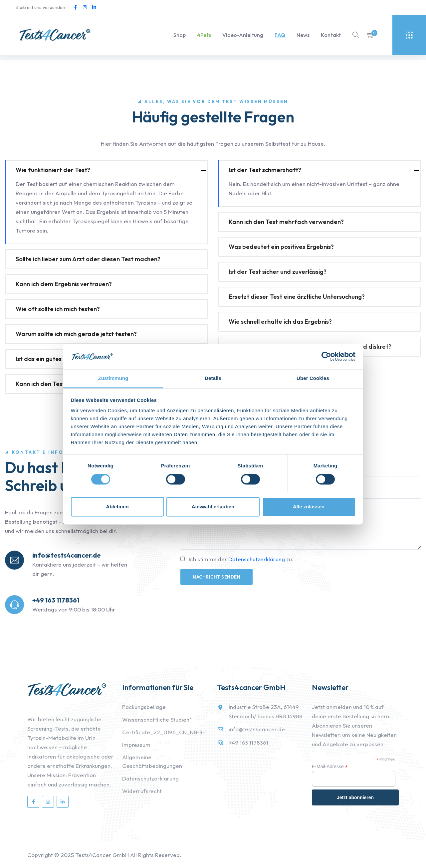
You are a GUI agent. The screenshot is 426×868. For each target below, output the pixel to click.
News (303, 35)
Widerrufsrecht (142, 791)
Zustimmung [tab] (113, 378)
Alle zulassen (309, 507)
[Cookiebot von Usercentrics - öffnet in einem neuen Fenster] (326, 356)
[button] (371, 35)
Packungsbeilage (144, 707)
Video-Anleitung (243, 35)
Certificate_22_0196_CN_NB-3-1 (164, 732)
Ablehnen (117, 507)
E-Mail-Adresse (330, 767)
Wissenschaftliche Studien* (157, 719)
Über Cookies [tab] (313, 378)
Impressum (136, 745)
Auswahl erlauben (213, 507)
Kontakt (331, 35)
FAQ (280, 35)
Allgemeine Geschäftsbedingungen (152, 761)
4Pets (204, 35)
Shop (180, 35)
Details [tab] (213, 378)
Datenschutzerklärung (150, 778)
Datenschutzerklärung (257, 559)
